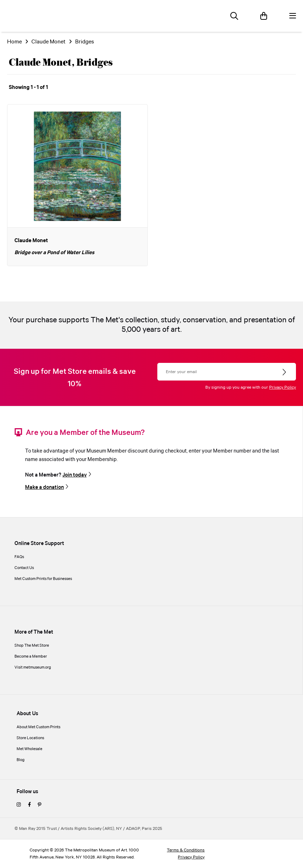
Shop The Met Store (32, 646)
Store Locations (30, 738)
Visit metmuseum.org (33, 668)
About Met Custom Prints (38, 727)
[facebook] (29, 805)
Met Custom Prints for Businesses (43, 579)
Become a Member (31, 657)
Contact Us (24, 568)
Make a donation (44, 487)
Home (14, 42)
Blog (21, 760)
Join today (75, 475)
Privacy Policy (283, 387)
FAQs (19, 557)
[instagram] (19, 805)
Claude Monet (49, 42)
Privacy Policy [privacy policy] (191, 857)
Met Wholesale (29, 749)
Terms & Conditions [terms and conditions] (186, 850)
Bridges (84, 42)
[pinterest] (40, 805)
